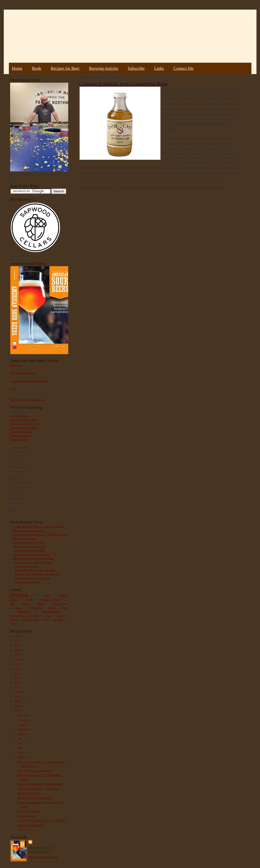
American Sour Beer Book (25, 616)
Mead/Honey (24, 611)
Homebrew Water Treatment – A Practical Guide (40, 535)
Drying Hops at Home (27, 582)
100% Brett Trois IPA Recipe (29, 546)
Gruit (60, 616)
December (24, 715)
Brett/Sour (19, 595)
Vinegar (14, 624)
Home (17, 68)
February (23, 830)
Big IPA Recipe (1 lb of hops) (30, 542)
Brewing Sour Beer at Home (29, 531)
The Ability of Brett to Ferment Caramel (40, 784)
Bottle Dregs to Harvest (23, 373)
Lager (19, 608)
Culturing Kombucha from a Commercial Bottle (124, 84)
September (24, 729)
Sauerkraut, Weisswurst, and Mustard (38, 788)
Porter (52, 608)
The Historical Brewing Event (34, 798)
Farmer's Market (32, 620)
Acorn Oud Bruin (20, 416)
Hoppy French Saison (25, 538)
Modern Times (51, 599)
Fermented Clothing (28, 793)
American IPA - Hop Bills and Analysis (36, 574)
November (24, 720)
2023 (18, 641)
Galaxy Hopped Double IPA (29, 550)
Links (159, 68)
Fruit (46, 595)
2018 (18, 659)
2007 (18, 711)
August (22, 734)
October (23, 725)
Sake (47, 620)
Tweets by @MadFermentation (28, 400)
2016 (18, 669)
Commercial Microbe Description (29, 381)
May (21, 748)
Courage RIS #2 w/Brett (24, 420)
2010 (18, 697)
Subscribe (136, 68)
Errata (14, 389)
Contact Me (184, 68)
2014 (18, 678)
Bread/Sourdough (51, 611)
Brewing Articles (104, 68)
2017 (18, 664)
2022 (18, 645)
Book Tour (16, 365)
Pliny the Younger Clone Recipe (32, 578)
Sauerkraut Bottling (28, 811)
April (21, 752)
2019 (18, 655)
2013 (18, 683)
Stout (29, 599)
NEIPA (41, 604)
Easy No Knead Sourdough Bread (33, 562)
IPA (12, 604)
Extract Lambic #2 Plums (25, 428)
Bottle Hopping (26, 816)
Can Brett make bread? (30, 825)
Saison (26, 604)
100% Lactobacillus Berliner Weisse (33, 558)
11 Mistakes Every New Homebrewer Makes (38, 527)
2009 (18, 701)
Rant (48, 616)
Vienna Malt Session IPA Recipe (31, 554)
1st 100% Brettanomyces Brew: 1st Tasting (41, 820)
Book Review (60, 604)
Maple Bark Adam (21, 436)
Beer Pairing (59, 620)
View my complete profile (43, 857)
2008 (18, 706)
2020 (18, 650)
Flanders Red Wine (21, 431)
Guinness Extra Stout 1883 (25, 424)
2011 (18, 692)
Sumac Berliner (19, 439)
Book (37, 68)
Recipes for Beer (65, 68)
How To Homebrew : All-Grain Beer (35, 570)
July (20, 739)
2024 (18, 636)
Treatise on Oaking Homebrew (34, 770)
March (22, 757)
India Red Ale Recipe (26, 566)
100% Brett (35, 608)
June (21, 743)
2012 (18, 687)
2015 (18, 673)
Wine (65, 608)
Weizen (14, 620)
